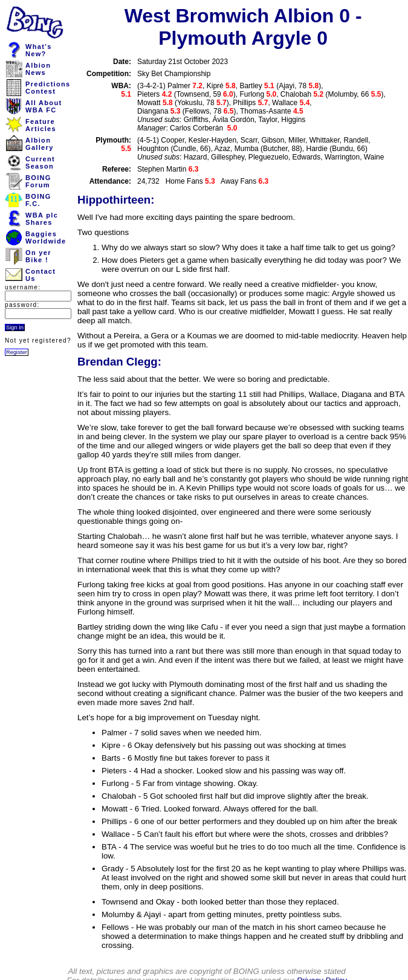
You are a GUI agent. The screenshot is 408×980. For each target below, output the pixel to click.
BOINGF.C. (38, 200)
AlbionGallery (40, 144)
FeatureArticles (41, 125)
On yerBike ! (38, 256)
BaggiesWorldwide (46, 237)
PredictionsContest (48, 88)
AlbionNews (38, 69)
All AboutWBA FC (44, 106)
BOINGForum (38, 181)
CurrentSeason (40, 163)
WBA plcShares (42, 219)
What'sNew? (39, 50)
